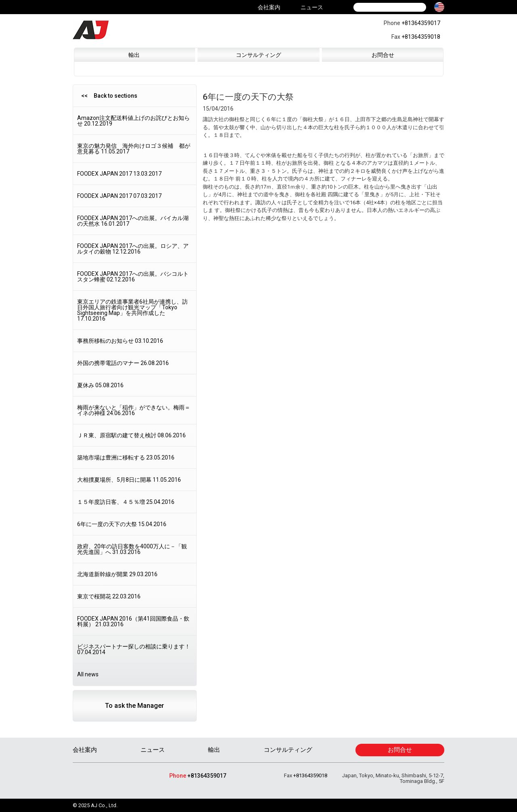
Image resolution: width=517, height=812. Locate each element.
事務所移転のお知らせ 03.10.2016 (120, 341)
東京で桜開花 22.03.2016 (109, 596)
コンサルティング (258, 55)
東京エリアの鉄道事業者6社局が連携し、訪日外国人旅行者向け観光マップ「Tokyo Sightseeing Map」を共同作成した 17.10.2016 (132, 310)
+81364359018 (421, 37)
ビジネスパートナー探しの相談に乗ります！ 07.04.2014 (134, 649)
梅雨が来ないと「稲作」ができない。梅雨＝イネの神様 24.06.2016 (134, 410)
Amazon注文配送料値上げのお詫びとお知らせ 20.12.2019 (133, 121)
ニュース (312, 7)
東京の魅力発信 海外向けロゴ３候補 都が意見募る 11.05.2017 (134, 149)
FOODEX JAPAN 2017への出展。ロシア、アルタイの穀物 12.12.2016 (133, 249)
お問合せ (383, 55)
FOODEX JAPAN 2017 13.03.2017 (119, 174)
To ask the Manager (135, 706)
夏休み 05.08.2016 (100, 385)
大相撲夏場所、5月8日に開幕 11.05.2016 (129, 480)
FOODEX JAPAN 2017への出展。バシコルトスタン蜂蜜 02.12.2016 (133, 277)
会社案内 (269, 7)
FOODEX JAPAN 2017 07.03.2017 (119, 196)
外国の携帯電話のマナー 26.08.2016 (123, 363)
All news (88, 674)
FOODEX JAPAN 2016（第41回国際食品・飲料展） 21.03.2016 (133, 621)
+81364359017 (421, 23)
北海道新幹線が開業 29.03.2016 (117, 574)
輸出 (134, 55)
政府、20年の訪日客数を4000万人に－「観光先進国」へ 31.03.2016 (132, 549)
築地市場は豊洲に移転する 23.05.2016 (126, 457)
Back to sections (116, 96)
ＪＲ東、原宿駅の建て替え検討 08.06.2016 (131, 435)
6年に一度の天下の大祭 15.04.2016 (122, 524)
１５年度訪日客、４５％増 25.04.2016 (126, 502)
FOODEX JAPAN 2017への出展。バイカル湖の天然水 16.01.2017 (133, 221)
